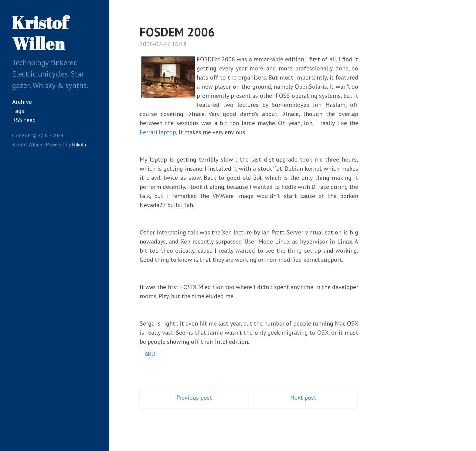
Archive (22, 102)
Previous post (194, 398)
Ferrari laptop (158, 132)
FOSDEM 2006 (177, 32)
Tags (18, 111)
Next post (303, 398)
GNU (150, 354)
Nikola (79, 145)
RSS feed (24, 120)
